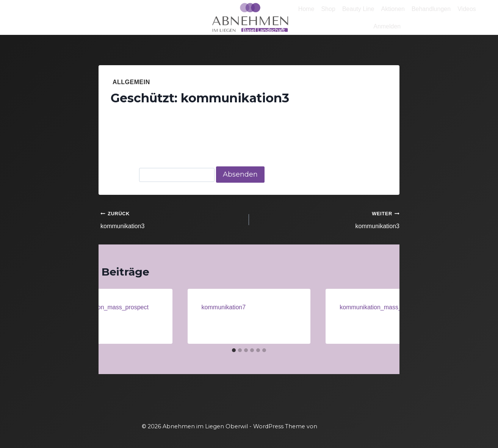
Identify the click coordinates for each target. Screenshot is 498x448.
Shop (328, 9)
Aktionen (393, 9)
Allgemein (131, 82)
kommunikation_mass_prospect (106, 307)
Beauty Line (358, 9)
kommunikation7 (224, 307)
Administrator (139, 116)
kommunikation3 (172, 219)
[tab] (234, 350)
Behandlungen (431, 9)
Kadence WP (338, 426)
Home (306, 9)
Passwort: (163, 175)
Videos (467, 9)
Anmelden (387, 26)
